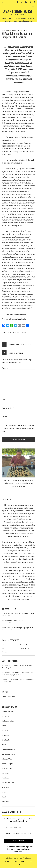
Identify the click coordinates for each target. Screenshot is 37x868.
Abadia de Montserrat (8, 711)
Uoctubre (4, 652)
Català (30, 861)
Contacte (23, 861)
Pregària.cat (5, 778)
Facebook (17, 2)
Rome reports (6, 787)
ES (33, 6)
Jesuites (4, 745)
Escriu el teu (28, 344)
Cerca (34, 2)
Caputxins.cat (6, 716)
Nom (4, 400)
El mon (4, 726)
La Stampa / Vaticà (7, 759)
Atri (22, 30)
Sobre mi (7, 861)
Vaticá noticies (6, 802)
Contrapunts (24, 645)
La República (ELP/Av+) (8, 754)
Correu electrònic (8, 408)
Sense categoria (25, 648)
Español (20, 864)
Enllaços (15, 861)
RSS (25, 2)
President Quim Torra (8, 783)
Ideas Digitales (6, 740)
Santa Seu (5, 792)
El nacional (5, 730)
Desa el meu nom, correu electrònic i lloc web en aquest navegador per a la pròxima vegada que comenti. (18, 428)
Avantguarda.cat (19, 11)
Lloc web (5, 417)
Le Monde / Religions (7, 764)
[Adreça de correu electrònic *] (18, 827)
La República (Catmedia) (9, 749)
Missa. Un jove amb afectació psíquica (12, 621)
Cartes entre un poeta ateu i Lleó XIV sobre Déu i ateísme (18, 613)
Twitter (21, 2)
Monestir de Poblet (7, 768)
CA (31, 6)
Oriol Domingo (6, 30)
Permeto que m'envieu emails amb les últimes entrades (17, 835)
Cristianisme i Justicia (8, 721)
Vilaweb (4, 797)
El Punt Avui (5, 735)
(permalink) (23, 332)
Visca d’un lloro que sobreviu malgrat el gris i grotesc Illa (18, 628)
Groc (3, 648)
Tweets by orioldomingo (9, 696)
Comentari (6, 368)
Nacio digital (5, 773)
